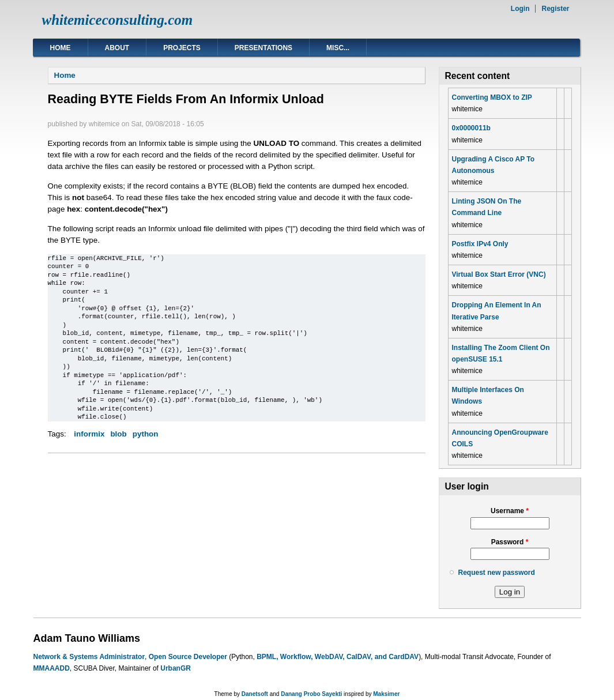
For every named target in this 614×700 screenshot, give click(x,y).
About (117, 48)
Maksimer (386, 694)
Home (61, 48)
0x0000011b (471, 128)
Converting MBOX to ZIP (492, 97)
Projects (182, 48)
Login (520, 9)
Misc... (338, 48)
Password (510, 542)
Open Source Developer (188, 657)
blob (118, 434)
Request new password (497, 573)
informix (89, 434)
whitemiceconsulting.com (118, 20)
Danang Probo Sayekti (311, 694)
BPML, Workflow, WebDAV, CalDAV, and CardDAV (338, 657)
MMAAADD (52, 668)
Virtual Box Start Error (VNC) (499, 274)
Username (510, 511)
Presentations (263, 48)
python (146, 434)
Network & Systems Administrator (89, 657)
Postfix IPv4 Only (480, 244)
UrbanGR (176, 668)
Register (555, 9)
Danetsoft (255, 694)
